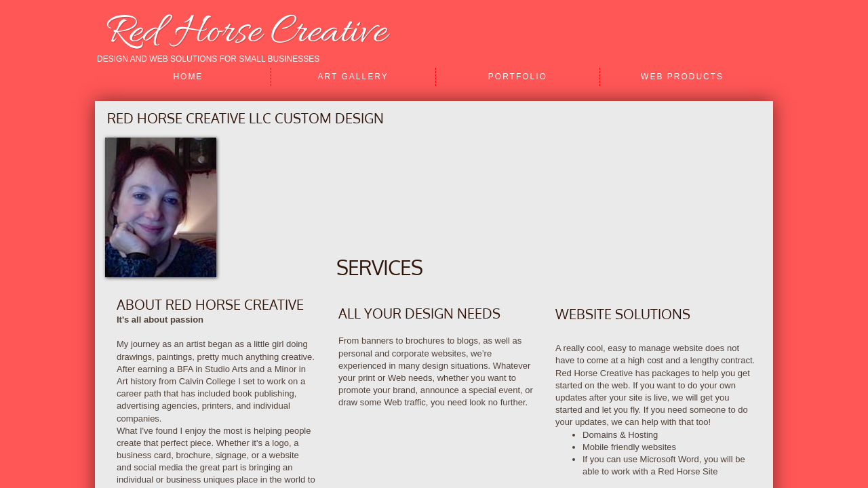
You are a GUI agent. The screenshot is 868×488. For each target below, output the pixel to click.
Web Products (682, 77)
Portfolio (518, 77)
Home (188, 77)
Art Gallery (353, 77)
